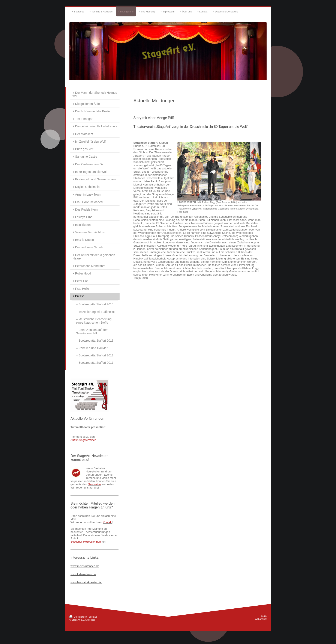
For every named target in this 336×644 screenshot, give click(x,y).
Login (264, 616)
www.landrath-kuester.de (86, 582)
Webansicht (261, 619)
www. (74, 574)
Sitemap (93, 617)
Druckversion (78, 617)
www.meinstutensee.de (85, 566)
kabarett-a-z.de (86, 574)
